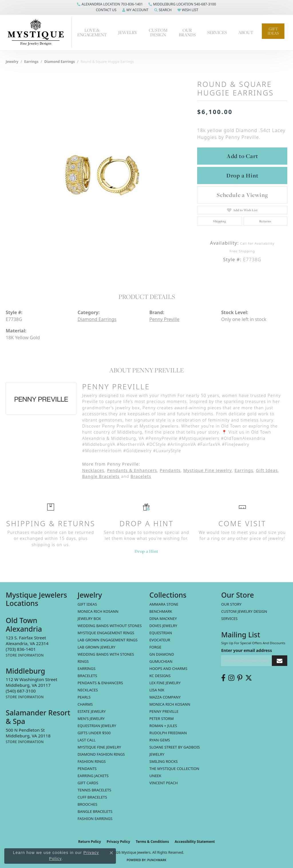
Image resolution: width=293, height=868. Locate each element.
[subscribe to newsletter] (280, 661)
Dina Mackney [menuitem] (163, 618)
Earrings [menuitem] (87, 669)
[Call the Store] (21, 649)
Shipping (219, 221)
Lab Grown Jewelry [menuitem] (96, 647)
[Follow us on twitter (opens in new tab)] (249, 678)
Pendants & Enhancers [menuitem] (100, 683)
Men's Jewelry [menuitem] (91, 719)
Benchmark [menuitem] (161, 611)
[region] (99, 173)
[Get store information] (25, 655)
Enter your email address (247, 650)
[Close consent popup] (111, 853)
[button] (106, 10)
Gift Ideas (273, 31)
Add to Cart (242, 156)
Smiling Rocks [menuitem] (164, 761)
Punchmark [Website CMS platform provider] (157, 860)
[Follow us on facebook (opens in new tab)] (223, 678)
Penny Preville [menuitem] (164, 711)
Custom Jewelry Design (244, 611)
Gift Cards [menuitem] (88, 783)
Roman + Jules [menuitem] (163, 726)
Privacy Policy (118, 842)
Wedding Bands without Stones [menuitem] (110, 626)
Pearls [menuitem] (84, 697)
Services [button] (217, 32)
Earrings (31, 62)
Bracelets (141, 476)
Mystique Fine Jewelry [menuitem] (99, 747)
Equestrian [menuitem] (161, 633)
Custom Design (158, 32)
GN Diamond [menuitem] (162, 654)
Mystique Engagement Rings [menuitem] (106, 633)
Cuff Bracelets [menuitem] (92, 797)
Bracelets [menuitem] (87, 676)
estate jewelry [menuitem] (92, 711)
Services (229, 618)
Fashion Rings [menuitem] (92, 761)
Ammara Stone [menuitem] (164, 604)
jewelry (12, 62)
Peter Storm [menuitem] (162, 719)
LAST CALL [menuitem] (87, 740)
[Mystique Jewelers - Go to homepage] (39, 32)
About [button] (246, 32)
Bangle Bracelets (101, 476)
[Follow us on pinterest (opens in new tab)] (240, 678)
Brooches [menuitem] (87, 804)
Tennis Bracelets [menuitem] (94, 790)
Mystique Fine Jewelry (207, 470)
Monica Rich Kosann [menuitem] (170, 704)
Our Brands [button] (187, 32)
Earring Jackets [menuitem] (93, 776)
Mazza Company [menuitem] (165, 697)
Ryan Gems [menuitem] (160, 740)
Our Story (231, 604)
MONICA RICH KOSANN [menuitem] (98, 611)
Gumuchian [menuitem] (161, 661)
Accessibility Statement (195, 842)
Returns (265, 221)
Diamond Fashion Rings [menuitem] (101, 754)
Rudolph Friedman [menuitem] (168, 733)
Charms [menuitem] (85, 704)
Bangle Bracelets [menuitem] (95, 811)
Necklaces (93, 470)
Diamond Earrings (60, 62)
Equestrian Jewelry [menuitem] (97, 726)
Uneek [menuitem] (155, 776)
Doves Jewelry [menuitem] (163, 626)
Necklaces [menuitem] (88, 690)
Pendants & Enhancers (132, 470)
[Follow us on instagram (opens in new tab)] (231, 678)
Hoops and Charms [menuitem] (168, 669)
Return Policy (90, 842)
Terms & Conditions (153, 842)
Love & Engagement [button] (92, 32)
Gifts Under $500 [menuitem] (94, 733)
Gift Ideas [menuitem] (87, 604)
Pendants (170, 470)
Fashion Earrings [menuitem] (95, 819)
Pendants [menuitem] (87, 769)
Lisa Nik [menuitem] (157, 690)
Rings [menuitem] (83, 661)
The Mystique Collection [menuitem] (174, 769)
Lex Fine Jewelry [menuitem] (165, 683)
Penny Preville (164, 319)
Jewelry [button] (128, 32)
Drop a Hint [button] (242, 175)
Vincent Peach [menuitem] (164, 783)
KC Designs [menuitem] (160, 676)
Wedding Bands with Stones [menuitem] (106, 654)
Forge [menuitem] (155, 647)
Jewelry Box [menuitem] (89, 618)
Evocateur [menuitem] (160, 640)
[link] (110, 4)
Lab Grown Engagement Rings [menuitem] (108, 640)
